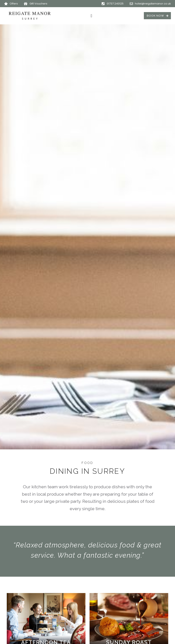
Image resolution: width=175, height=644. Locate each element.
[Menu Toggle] (91, 16)
